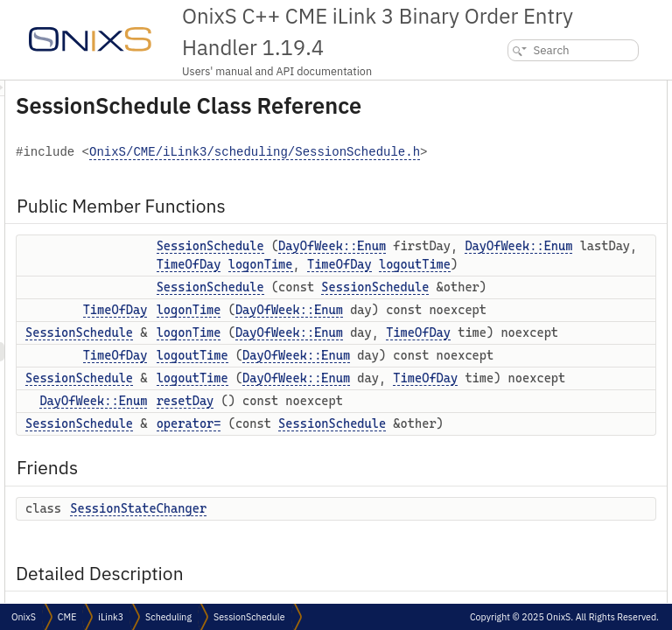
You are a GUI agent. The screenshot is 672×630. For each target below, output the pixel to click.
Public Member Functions (539, 90)
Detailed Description (525, 301)
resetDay (512, 224)
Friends (494, 263)
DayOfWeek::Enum (436, 307)
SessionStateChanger (541, 282)
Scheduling (168, 617)
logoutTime (411, 436)
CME (67, 617)
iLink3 (111, 617)
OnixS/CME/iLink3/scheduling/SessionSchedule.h (407, 196)
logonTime (408, 399)
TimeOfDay (408, 381)
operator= (514, 244)
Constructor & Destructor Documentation (573, 321)
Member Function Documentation (556, 378)
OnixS (24, 617)
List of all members (521, 552)
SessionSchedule (429, 289)
